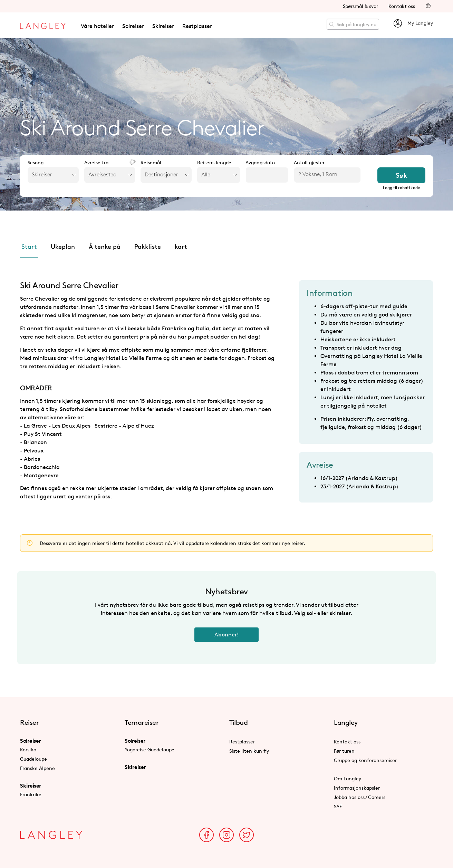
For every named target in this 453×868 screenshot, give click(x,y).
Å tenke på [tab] (105, 246)
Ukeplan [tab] (63, 246)
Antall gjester (309, 163)
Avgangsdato (260, 163)
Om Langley (348, 778)
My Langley (413, 23)
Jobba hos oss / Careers (360, 797)
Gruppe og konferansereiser (365, 760)
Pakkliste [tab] (148, 246)
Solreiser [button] (133, 26)
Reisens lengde (214, 163)
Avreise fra (96, 163)
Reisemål (151, 163)
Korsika (28, 749)
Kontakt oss (402, 6)
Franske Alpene (37, 768)
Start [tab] (29, 246)
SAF (338, 806)
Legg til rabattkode (402, 188)
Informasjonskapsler (357, 788)
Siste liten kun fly (249, 751)
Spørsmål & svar (360, 6)
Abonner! (226, 635)
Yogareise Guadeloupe (150, 749)
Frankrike (31, 794)
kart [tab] (181, 246)
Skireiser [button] (163, 26)
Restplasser (197, 26)
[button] (428, 6)
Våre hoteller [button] (97, 26)
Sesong (36, 163)
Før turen (344, 751)
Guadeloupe (33, 759)
